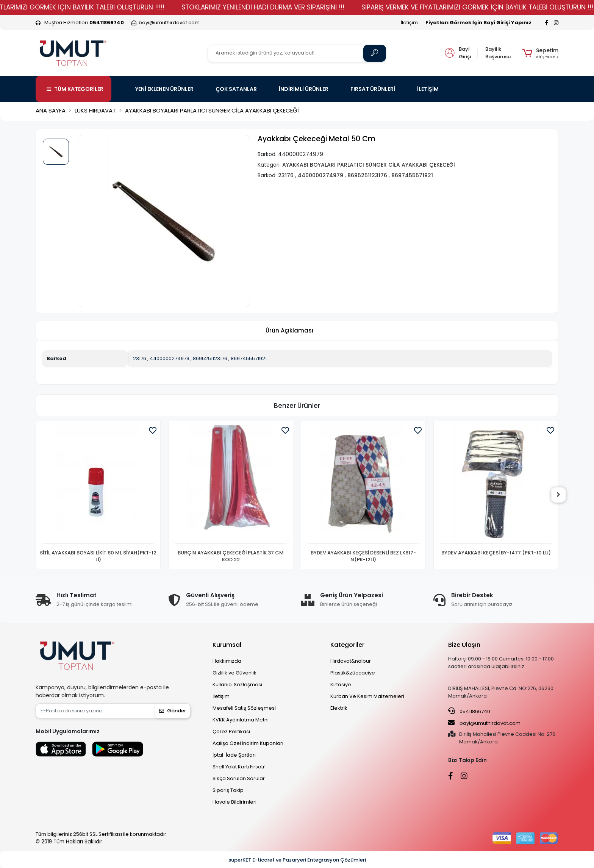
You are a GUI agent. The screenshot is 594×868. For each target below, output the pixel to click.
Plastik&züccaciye (353, 673)
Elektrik (339, 708)
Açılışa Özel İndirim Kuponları (248, 743)
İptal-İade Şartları (234, 755)
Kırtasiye (341, 685)
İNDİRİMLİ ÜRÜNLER (304, 89)
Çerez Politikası (231, 731)
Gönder (173, 711)
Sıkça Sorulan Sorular (239, 778)
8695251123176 (210, 358)
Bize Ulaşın (464, 645)
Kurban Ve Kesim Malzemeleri (367, 696)
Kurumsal (227, 645)
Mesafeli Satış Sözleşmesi (244, 708)
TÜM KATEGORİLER (75, 89)
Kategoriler (347, 645)
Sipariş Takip (228, 790)
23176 (140, 358)
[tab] (289, 331)
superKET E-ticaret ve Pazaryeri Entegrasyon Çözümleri (297, 860)
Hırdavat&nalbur (351, 661)
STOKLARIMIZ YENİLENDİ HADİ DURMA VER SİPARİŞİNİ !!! (281, 7)
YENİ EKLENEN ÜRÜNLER (164, 89)
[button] (540, 53)
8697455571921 (249, 358)
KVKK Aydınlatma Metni (241, 720)
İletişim (409, 23)
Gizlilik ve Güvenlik (234, 673)
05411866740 (469, 711)
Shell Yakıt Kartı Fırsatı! (239, 767)
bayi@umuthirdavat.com (484, 723)
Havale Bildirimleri (234, 802)
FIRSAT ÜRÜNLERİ (373, 89)
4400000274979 (170, 358)
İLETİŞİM (428, 89)
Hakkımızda (227, 661)
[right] (558, 495)
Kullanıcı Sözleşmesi (237, 685)
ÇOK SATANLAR (236, 89)
